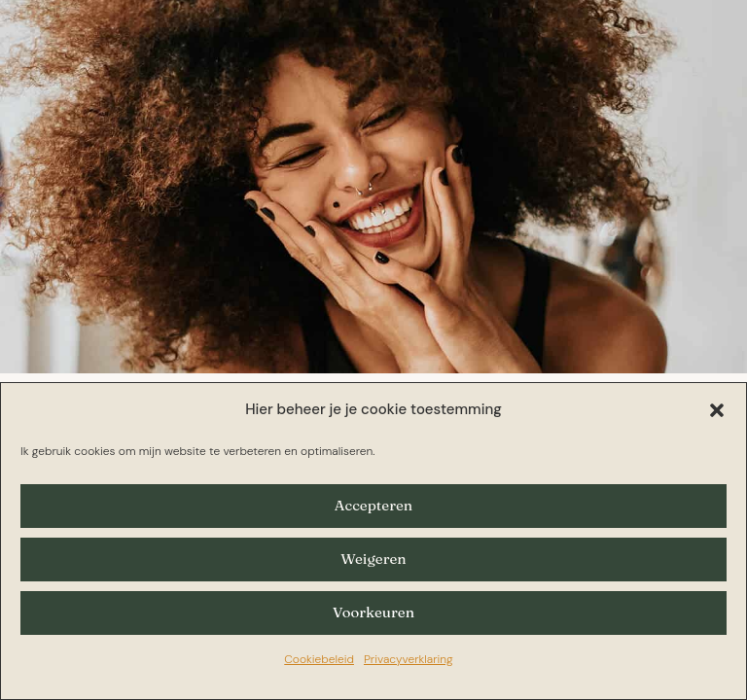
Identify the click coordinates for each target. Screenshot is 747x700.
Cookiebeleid (319, 659)
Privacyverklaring (409, 659)
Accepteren (373, 505)
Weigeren (373, 559)
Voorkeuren (373, 612)
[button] (717, 410)
